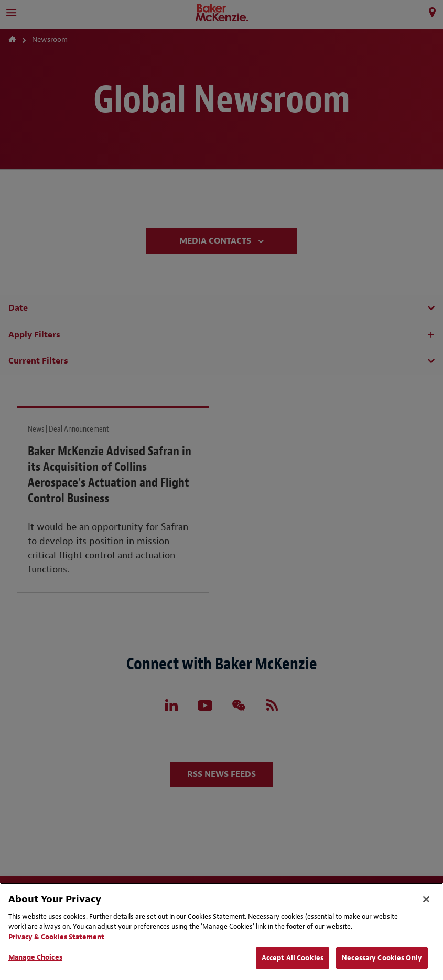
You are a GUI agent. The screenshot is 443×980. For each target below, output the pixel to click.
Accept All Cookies (293, 958)
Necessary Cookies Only (382, 958)
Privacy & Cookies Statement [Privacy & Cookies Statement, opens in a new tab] (56, 937)
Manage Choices (35, 957)
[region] (221, 931)
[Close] (426, 899)
